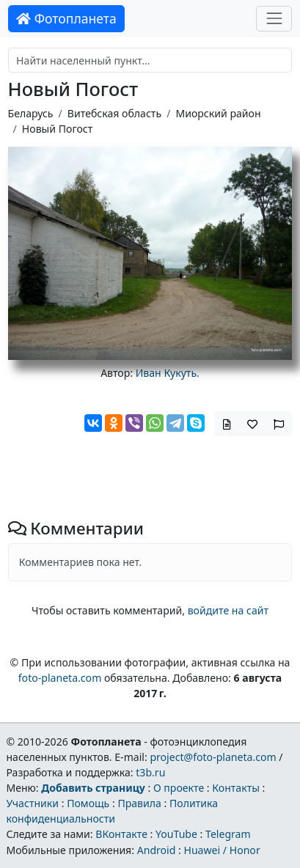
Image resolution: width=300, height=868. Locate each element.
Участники (32, 803)
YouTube (176, 834)
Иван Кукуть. (168, 373)
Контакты (236, 788)
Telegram (228, 834)
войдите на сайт (228, 610)
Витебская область (114, 113)
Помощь (88, 803)
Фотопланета (66, 18)
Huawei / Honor (222, 850)
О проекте (179, 788)
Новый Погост (57, 129)
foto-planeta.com (60, 678)
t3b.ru (150, 772)
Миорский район (218, 113)
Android (157, 850)
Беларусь (31, 113)
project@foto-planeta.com (213, 757)
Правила (139, 803)
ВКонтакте (121, 834)
